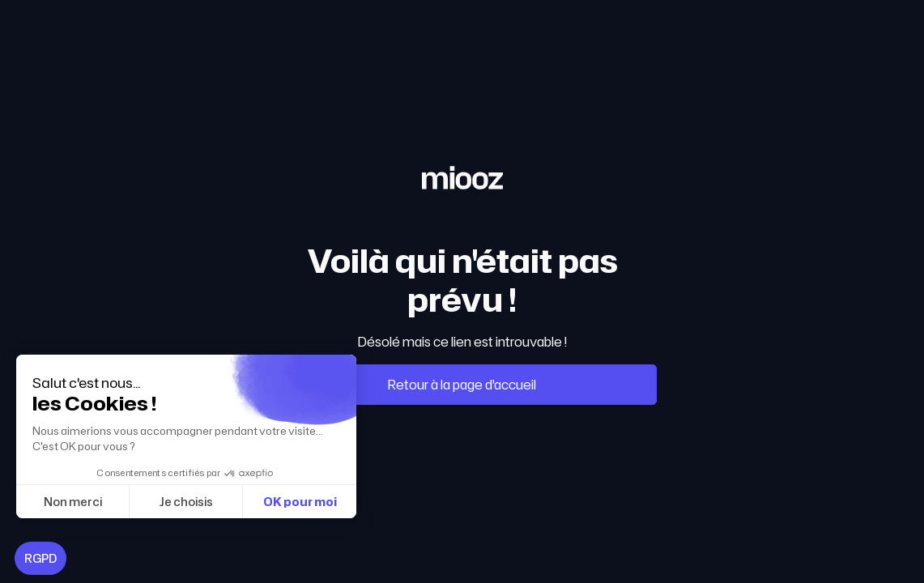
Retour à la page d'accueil (462, 385)
